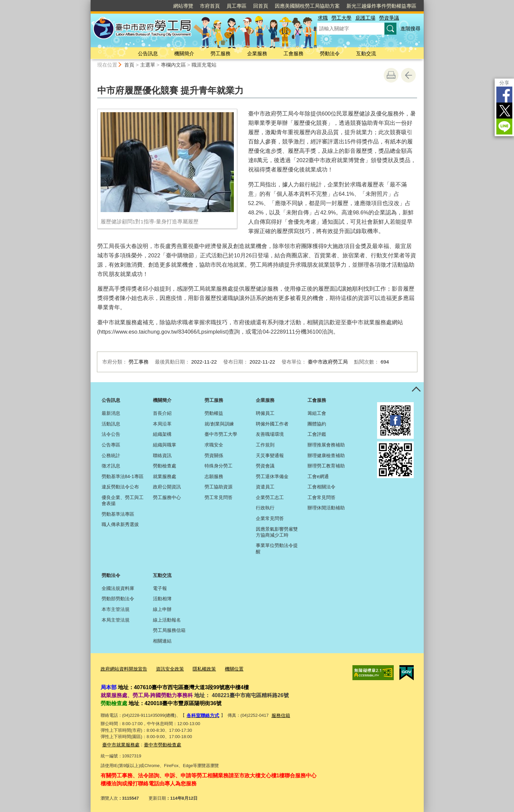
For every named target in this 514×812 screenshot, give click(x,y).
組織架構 (162, 434)
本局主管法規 (116, 620)
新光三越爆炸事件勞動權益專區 (381, 6)
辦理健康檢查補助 (326, 455)
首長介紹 (162, 413)
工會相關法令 (321, 487)
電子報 (160, 588)
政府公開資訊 (167, 487)
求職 (323, 18)
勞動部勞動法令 (118, 599)
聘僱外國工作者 (272, 424)
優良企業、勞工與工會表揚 (123, 500)
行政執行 (265, 508)
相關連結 (162, 641)
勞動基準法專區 (118, 514)
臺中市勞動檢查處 (159, 742)
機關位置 (227, 668)
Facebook (504, 95)
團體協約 (317, 424)
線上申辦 (162, 609)
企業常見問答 (270, 518)
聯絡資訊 (162, 455)
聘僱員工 (265, 413)
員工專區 (237, 6)
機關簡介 (184, 53)
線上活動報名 (167, 620)
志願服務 (214, 476)
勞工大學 (341, 18)
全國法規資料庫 (118, 588)
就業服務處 (165, 476)
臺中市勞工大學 (221, 434)
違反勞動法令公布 (120, 487)
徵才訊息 (111, 466)
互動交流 (366, 53)
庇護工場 (365, 18)
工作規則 (265, 445)
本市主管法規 (116, 609)
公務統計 (111, 455)
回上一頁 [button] (408, 75)
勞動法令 (330, 53)
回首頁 (261, 6)
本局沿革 (162, 424)
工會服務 (293, 53)
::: (88, 3)
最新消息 (111, 413)
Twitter (504, 111)
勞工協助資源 (219, 487)
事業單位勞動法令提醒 (277, 548)
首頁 (129, 65)
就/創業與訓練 (219, 424)
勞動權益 (214, 413)
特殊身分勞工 (219, 466)
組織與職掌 (165, 445)
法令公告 (111, 434)
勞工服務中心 (167, 497)
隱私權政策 (198, 668)
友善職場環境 (270, 434)
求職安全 (214, 445)
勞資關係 (214, 455)
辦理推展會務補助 (326, 445)
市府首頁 (210, 6)
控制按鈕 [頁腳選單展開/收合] (416, 390)
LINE (504, 127)
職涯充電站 (204, 65)
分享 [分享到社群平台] (504, 83)
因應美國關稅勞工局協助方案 (307, 6)
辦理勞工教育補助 (326, 466)
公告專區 (111, 445)
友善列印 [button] (391, 75)
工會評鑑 (317, 434)
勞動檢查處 (165, 466)
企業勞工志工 (270, 497)
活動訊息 (111, 424)
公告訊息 (148, 53)
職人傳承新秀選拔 (120, 524)
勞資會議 (265, 466)
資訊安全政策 (166, 668)
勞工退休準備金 (272, 476)
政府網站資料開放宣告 (122, 668)
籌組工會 (317, 413)
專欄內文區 (173, 65)
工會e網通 (318, 476)
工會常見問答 (321, 497)
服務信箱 (278, 714)
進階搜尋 (410, 28)
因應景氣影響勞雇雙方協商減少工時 (277, 532)
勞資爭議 (389, 18)
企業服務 (257, 53)
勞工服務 (221, 53)
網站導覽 (183, 6)
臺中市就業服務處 (120, 742)
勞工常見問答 (219, 497)
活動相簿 (162, 599)
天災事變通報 (270, 455)
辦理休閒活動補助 (326, 508)
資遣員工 (265, 487)
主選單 (148, 65)
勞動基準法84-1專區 (123, 476)
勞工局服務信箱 (169, 630)
